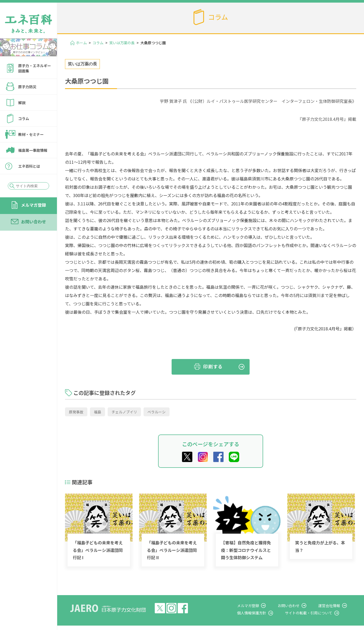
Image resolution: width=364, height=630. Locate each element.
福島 (97, 412)
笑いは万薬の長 (122, 43)
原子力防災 (27, 87)
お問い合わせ (34, 222)
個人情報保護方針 (264, 613)
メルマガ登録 (34, 205)
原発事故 (76, 412)
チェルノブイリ (124, 412)
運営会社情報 (333, 606)
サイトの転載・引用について (317, 613)
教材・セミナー (31, 134)
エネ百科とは (29, 166)
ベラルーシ (157, 412)
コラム (24, 118)
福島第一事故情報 (33, 150)
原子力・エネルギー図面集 (35, 68)
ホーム (81, 43)
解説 (22, 103)
